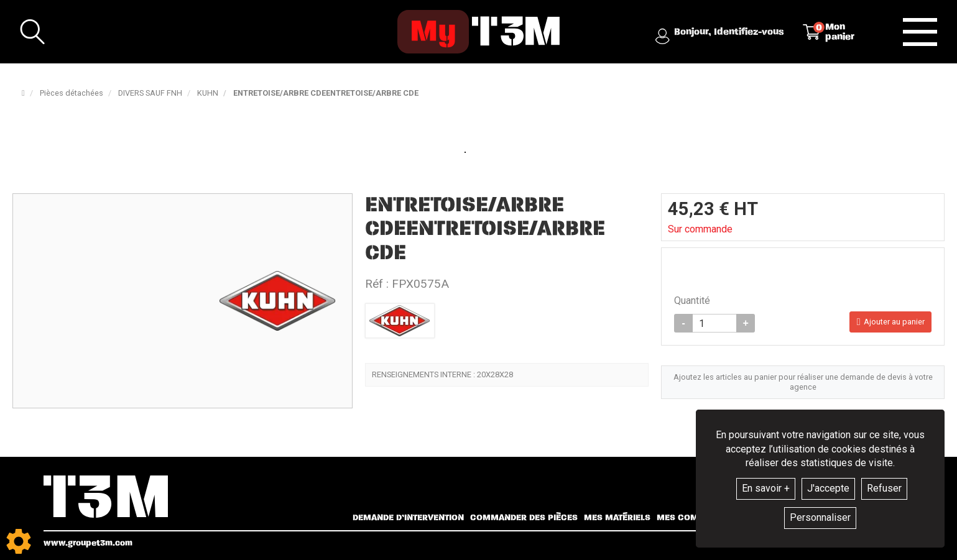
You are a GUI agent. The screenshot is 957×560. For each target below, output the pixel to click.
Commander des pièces (524, 518)
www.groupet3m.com (88, 543)
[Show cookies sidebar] (19, 541)
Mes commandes (696, 518)
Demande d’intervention (408, 518)
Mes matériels (617, 518)
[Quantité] (714, 323)
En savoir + (766, 488)
